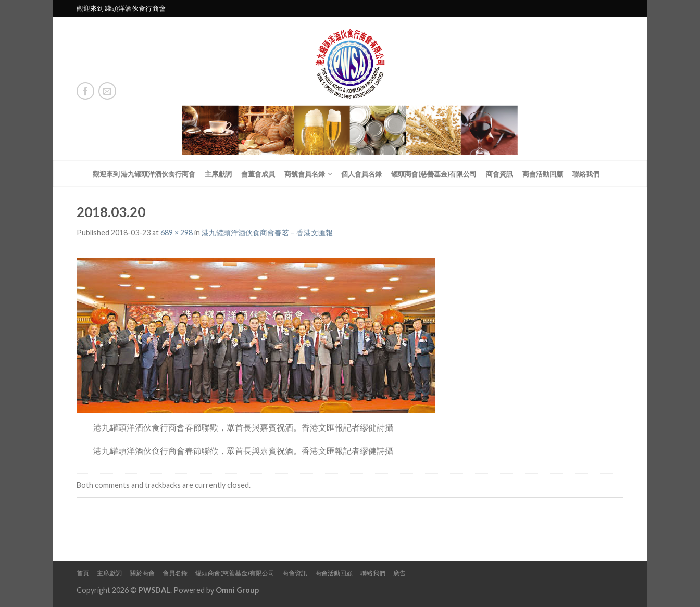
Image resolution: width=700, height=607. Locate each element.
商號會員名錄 (305, 174)
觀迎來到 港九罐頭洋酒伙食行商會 (144, 174)
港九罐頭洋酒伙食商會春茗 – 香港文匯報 (267, 232)
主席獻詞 (218, 174)
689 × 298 (177, 232)
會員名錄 (175, 573)
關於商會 (142, 573)
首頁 (83, 573)
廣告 (399, 573)
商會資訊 (499, 174)
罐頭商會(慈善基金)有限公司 (434, 174)
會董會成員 (258, 174)
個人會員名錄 (361, 174)
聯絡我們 (586, 174)
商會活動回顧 (543, 174)
